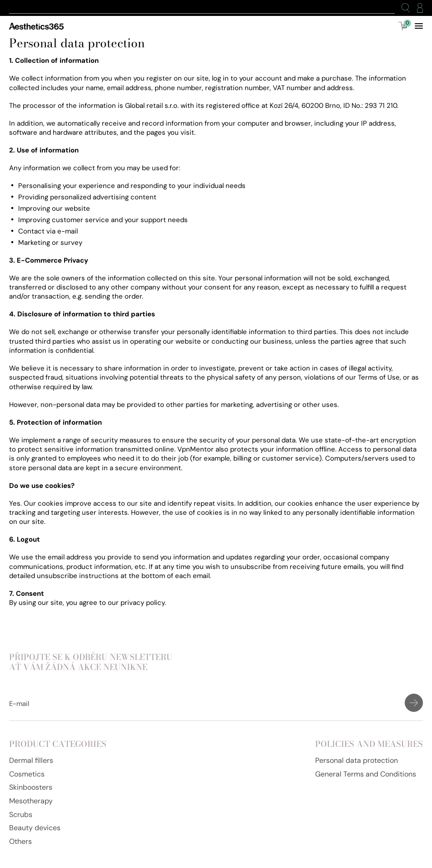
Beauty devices (35, 828)
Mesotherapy (31, 801)
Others (20, 841)
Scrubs (21, 815)
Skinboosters (31, 787)
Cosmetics (27, 774)
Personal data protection (357, 760)
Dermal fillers (31, 760)
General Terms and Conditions (366, 774)
